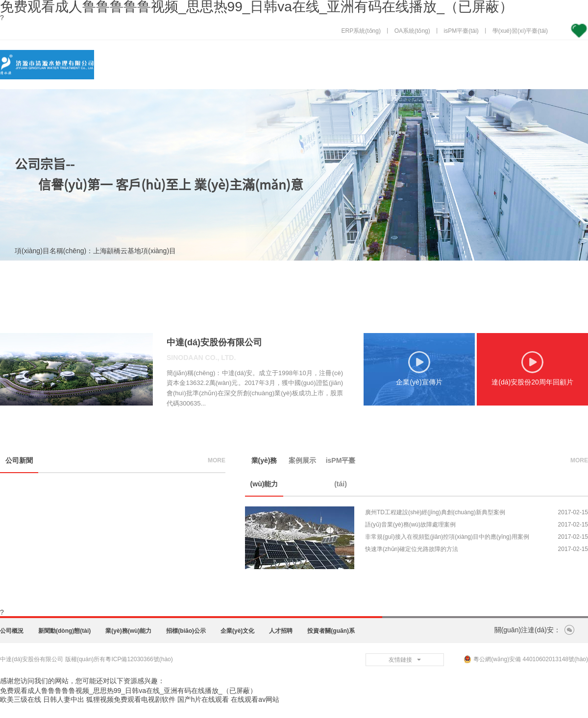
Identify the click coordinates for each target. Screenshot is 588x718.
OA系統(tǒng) (412, 31)
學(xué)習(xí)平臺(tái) (520, 31)
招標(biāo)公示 (186, 631)
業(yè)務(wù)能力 (264, 472)
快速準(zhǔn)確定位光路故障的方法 (412, 549)
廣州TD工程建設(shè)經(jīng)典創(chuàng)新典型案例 (435, 512)
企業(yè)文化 (237, 631)
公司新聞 (19, 460)
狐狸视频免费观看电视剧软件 (131, 699)
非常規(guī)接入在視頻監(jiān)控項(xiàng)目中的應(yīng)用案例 (447, 537)
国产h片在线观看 (203, 699)
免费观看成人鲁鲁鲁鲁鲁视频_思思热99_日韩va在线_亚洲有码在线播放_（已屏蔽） (128, 691)
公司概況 (12, 631)
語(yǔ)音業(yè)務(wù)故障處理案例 (410, 525)
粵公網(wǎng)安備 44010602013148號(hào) (526, 659)
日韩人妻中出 (64, 699)
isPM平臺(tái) (461, 31)
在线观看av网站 (255, 699)
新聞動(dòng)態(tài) (64, 631)
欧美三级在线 (21, 699)
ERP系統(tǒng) (361, 31)
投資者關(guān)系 (331, 631)
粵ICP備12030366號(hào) (139, 659)
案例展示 (302, 460)
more (217, 460)
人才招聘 (281, 631)
